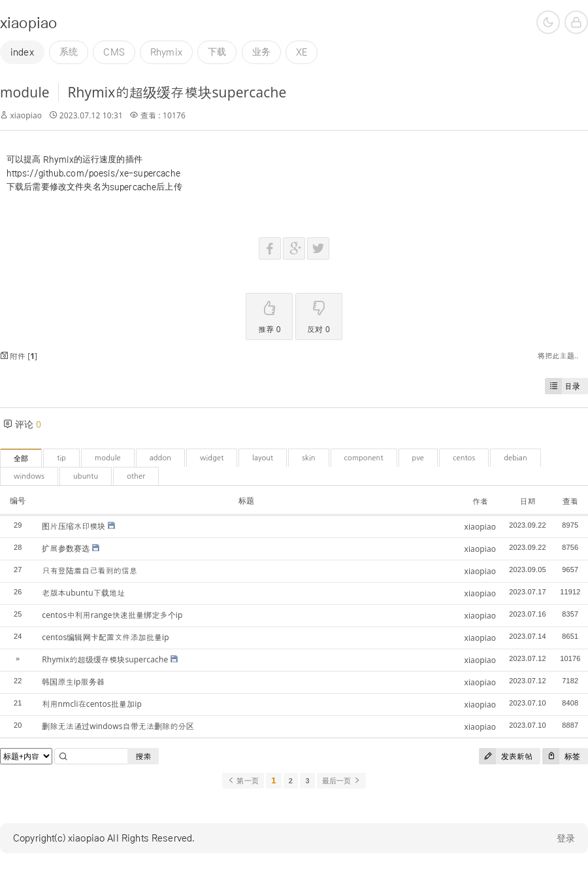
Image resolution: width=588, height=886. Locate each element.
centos (464, 458)
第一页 (243, 781)
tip (61, 458)
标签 (561, 756)
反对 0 (318, 314)
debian (515, 458)
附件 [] (19, 356)
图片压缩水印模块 (73, 526)
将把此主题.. (558, 355)
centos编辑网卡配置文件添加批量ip (105, 637)
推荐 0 (269, 314)
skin (308, 458)
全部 (21, 459)
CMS (114, 52)
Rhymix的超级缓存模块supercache (177, 92)
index (22, 52)
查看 (570, 501)
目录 (563, 386)
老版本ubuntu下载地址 (83, 593)
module (25, 92)
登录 (566, 839)
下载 (217, 52)
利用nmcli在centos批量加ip (92, 704)
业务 (261, 52)
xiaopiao (28, 23)
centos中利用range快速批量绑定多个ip (112, 615)
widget (212, 458)
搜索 (143, 756)
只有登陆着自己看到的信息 (90, 571)
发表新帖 (506, 756)
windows (29, 476)
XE (302, 52)
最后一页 (341, 781)
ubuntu (86, 476)
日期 (527, 501)
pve (418, 458)
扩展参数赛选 (66, 548)
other (136, 476)
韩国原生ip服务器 (73, 682)
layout (263, 458)
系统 (69, 52)
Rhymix (166, 52)
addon (160, 458)
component (364, 458)
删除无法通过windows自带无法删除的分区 (118, 726)
